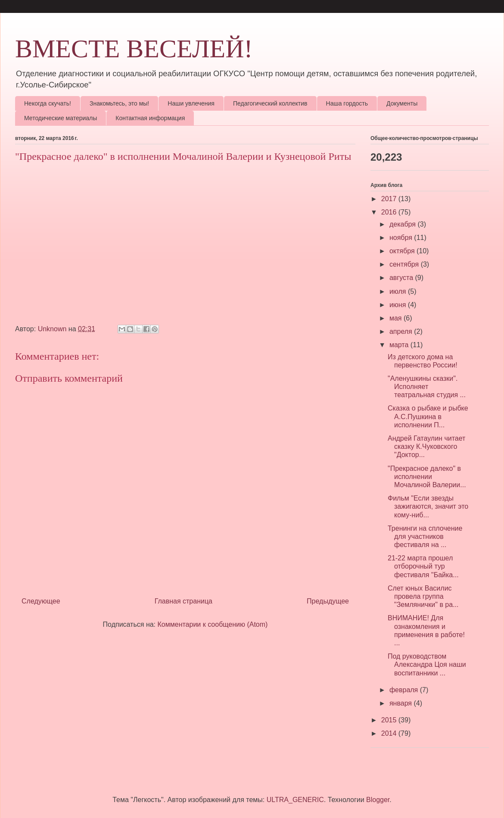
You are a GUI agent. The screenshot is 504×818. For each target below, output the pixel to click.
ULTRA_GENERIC (295, 800)
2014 (390, 733)
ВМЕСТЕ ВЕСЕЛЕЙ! (134, 49)
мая (397, 318)
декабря (403, 224)
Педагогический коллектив (270, 103)
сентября (405, 264)
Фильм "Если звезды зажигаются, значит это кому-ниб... (428, 506)
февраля (405, 690)
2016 (390, 212)
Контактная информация (150, 118)
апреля (402, 331)
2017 (390, 199)
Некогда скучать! (48, 103)
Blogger (378, 800)
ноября (402, 238)
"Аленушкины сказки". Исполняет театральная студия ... (427, 387)
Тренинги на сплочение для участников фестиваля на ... (425, 537)
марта (400, 345)
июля (399, 291)
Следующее (41, 601)
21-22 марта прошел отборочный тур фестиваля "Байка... (423, 566)
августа (402, 278)
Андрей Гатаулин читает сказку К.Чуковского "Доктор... (426, 446)
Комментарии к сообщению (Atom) (213, 624)
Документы (402, 103)
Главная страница (184, 601)
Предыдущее (328, 601)
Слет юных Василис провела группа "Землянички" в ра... (423, 596)
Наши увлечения (191, 103)
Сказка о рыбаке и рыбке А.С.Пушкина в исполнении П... (428, 416)
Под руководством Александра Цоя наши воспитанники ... (427, 664)
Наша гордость (347, 103)
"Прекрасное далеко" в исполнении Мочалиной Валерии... (427, 477)
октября (403, 251)
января (402, 703)
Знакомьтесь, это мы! (119, 103)
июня (399, 305)
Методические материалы (61, 118)
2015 (390, 720)
